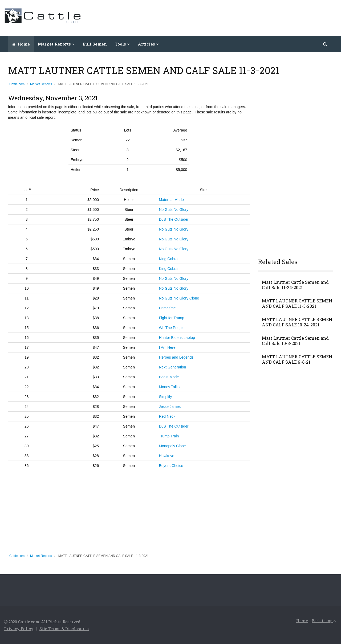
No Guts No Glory (173, 210)
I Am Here (167, 347)
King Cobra (168, 259)
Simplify (165, 397)
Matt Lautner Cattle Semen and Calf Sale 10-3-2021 (295, 341)
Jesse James (170, 407)
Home (21, 44)
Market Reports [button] (56, 44)
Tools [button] (122, 44)
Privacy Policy (19, 629)
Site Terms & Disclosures (64, 629)
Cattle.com (17, 84)
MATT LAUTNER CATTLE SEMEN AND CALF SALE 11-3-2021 (297, 303)
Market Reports (41, 84)
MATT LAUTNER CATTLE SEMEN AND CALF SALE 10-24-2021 (297, 322)
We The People (172, 328)
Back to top (324, 621)
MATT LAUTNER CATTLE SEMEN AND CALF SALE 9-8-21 (297, 359)
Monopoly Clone (172, 446)
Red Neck (167, 416)
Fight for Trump (171, 318)
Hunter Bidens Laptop (177, 338)
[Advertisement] (240, 17)
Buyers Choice (171, 466)
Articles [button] (148, 44)
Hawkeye (167, 456)
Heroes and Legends (176, 357)
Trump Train (169, 436)
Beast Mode (169, 377)
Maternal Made (171, 200)
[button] (325, 44)
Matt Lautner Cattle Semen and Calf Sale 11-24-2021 (295, 285)
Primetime (167, 308)
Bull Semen (95, 44)
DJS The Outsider (174, 219)
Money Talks (169, 387)
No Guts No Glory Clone (179, 298)
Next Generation (172, 367)
